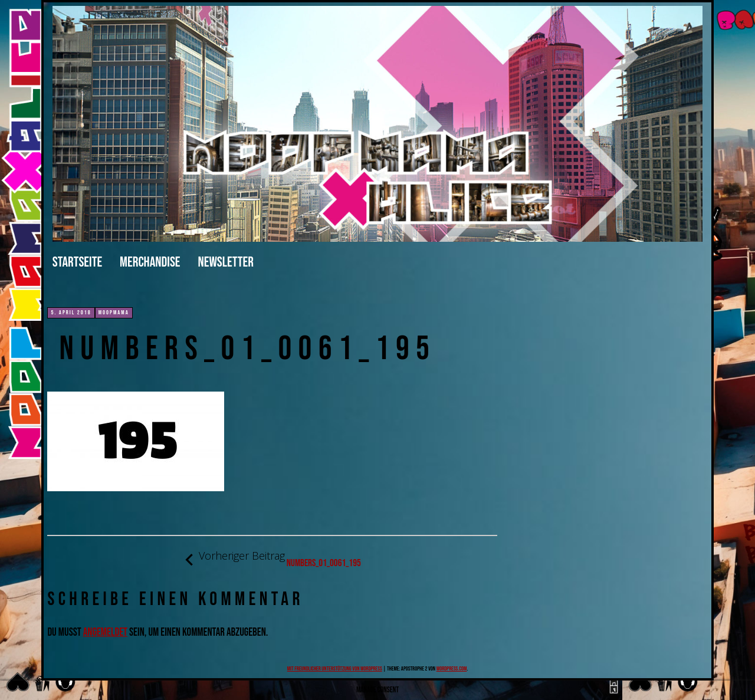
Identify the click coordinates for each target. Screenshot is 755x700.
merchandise (150, 262)
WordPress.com (452, 669)
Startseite (77, 262)
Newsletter (226, 262)
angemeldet (105, 632)
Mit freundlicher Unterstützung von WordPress (335, 669)
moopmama (114, 313)
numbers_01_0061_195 (273, 559)
